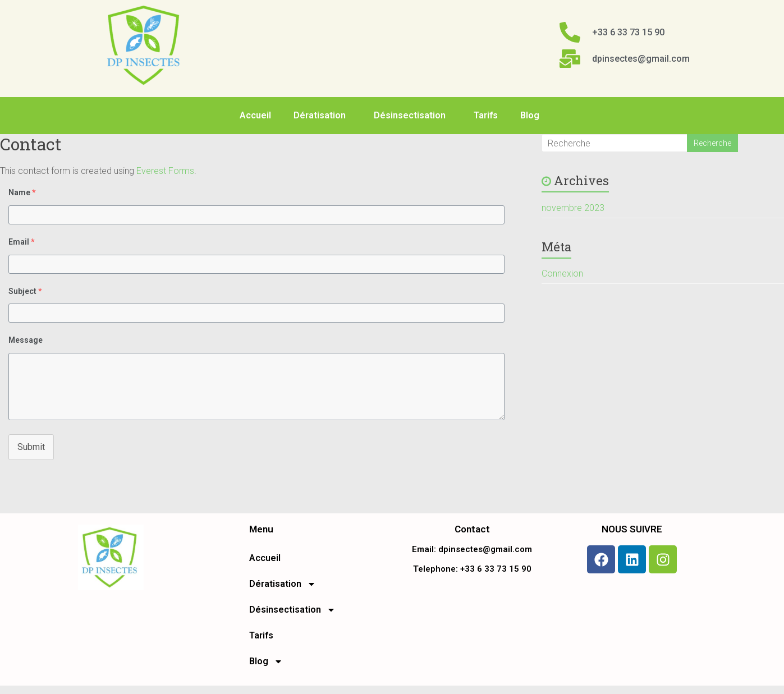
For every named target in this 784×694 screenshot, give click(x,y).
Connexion (562, 274)
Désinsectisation (412, 116)
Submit (31, 447)
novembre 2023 (573, 208)
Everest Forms (165, 171)
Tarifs (486, 115)
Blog (533, 116)
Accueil (255, 115)
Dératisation (322, 116)
